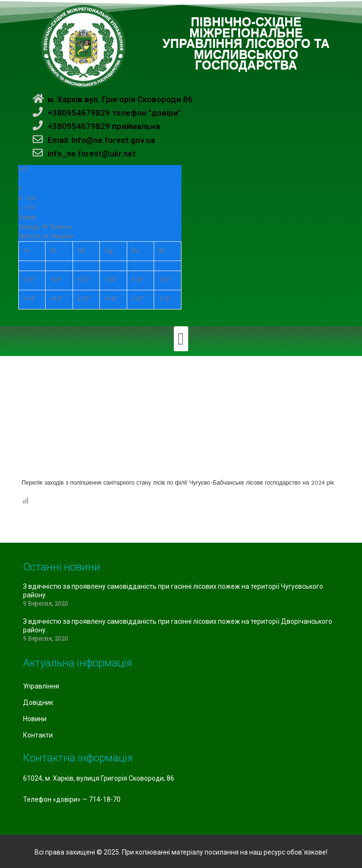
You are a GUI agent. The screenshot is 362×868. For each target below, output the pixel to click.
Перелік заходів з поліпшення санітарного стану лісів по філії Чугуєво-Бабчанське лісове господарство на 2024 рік (178, 483)
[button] (181, 339)
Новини (35, 719)
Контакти (38, 735)
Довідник (38, 702)
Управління (41, 686)
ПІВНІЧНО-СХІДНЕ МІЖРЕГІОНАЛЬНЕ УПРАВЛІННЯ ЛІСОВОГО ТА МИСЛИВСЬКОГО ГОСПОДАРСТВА (246, 44)
